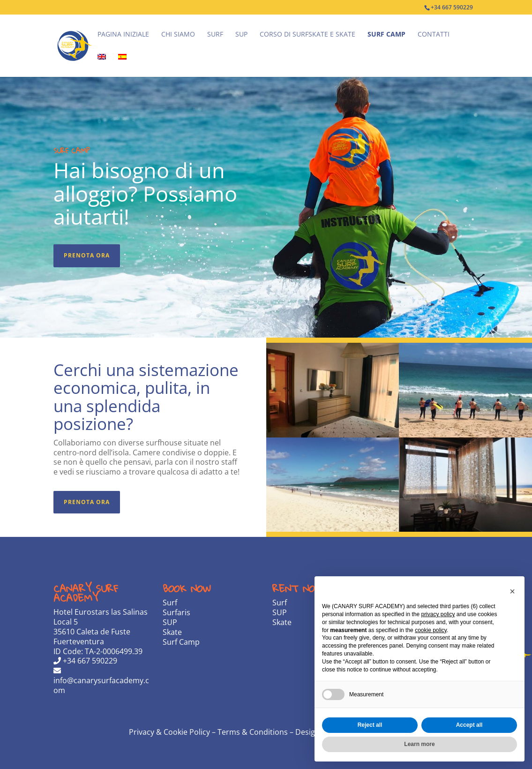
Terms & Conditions (253, 732)
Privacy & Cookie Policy (170, 732)
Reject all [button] (370, 725)
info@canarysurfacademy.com (101, 681)
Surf (215, 35)
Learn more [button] (419, 744)
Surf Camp (386, 35)
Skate (172, 632)
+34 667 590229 (85, 661)
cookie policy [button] (431, 630)
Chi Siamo (178, 35)
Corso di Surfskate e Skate (307, 35)
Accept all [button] (469, 725)
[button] (512, 591)
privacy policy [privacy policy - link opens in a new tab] (438, 614)
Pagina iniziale (123, 35)
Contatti (434, 35)
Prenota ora (87, 255)
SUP (241, 35)
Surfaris (176, 612)
